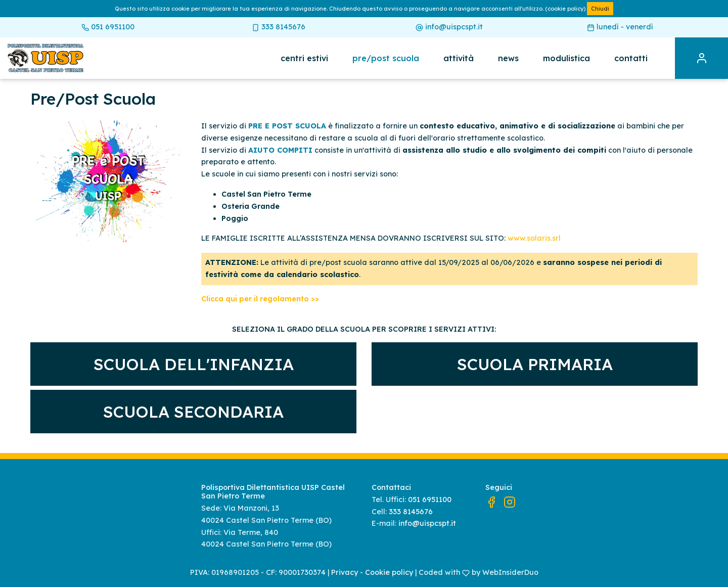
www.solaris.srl (534, 238)
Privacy (345, 572)
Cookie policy (389, 572)
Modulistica (566, 58)
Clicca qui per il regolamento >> (260, 299)
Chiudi (600, 9)
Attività (459, 58)
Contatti (631, 58)
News (508, 58)
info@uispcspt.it (449, 27)
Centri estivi (304, 58)
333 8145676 (279, 27)
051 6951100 (108, 27)
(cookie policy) (565, 9)
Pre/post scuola (386, 58)
